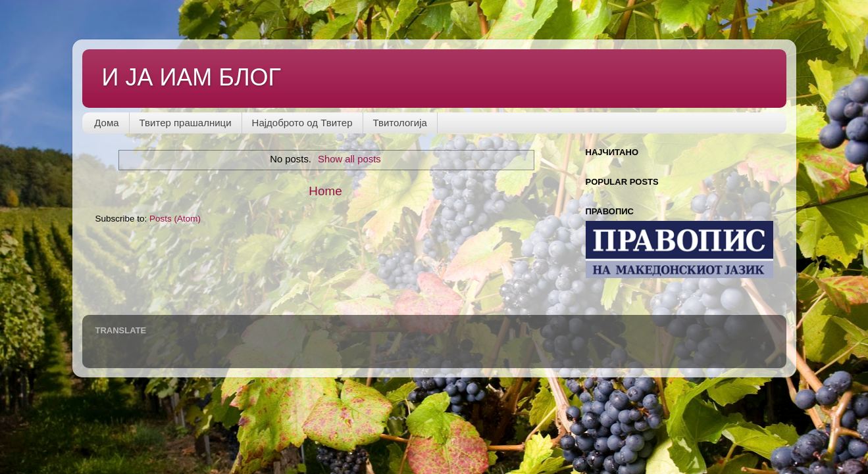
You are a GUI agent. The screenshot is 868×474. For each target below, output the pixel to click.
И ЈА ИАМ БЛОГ (192, 77)
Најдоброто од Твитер (302, 123)
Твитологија (400, 123)
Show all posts (349, 159)
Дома (106, 123)
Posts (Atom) (175, 219)
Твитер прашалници (186, 123)
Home (325, 191)
